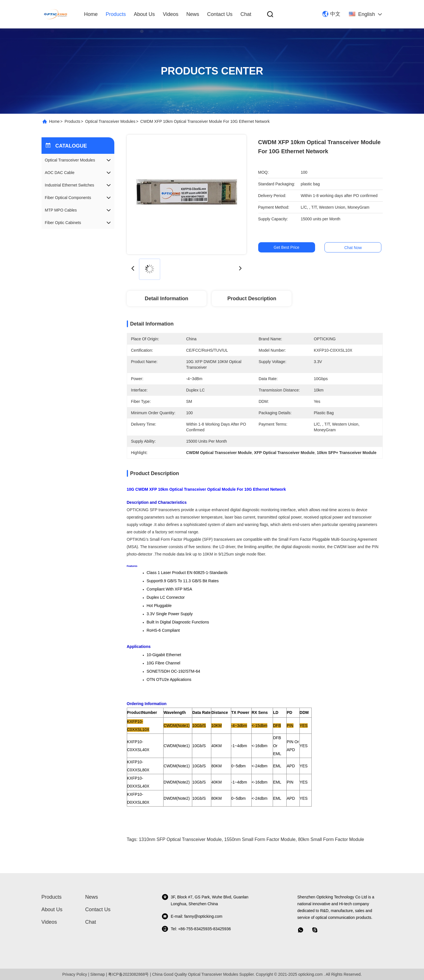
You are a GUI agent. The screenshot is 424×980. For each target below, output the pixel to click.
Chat (246, 14)
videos (171, 14)
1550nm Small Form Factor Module (260, 839)
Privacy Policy (75, 974)
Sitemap (98, 974)
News (193, 14)
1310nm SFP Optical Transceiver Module (180, 839)
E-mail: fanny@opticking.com (192, 916)
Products (116, 14)
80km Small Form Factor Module (331, 839)
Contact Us (220, 14)
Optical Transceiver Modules (110, 121)
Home (91, 14)
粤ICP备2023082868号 (128, 974)
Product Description (252, 299)
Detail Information (167, 299)
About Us (144, 14)
